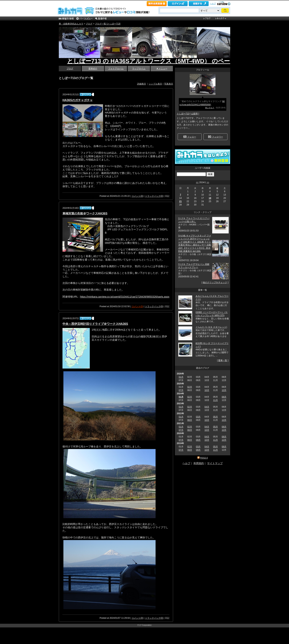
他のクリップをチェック (215, 282)
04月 (207, 407)
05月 (215, 417)
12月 (224, 390)
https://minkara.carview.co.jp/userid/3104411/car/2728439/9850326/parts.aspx (125, 297)
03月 (198, 417)
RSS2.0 (204, 458)
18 (210, 198)
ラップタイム (139, 69)
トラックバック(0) (154, 196)
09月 (198, 440)
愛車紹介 (93, 69)
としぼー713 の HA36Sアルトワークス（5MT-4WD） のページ (152, 61)
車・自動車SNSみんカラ (71, 24)
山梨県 (194, 114)
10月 (207, 390)
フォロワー (215, 137)
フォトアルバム (116, 69)
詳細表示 (142, 84)
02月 (190, 387)
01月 (181, 377)
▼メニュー (162, 69)
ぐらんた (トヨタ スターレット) (211, 327)
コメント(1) (137, 306)
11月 (215, 400)
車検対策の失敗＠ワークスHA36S (85, 213)
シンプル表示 (155, 84)
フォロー (190, 137)
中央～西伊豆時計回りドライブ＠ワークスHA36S (95, 324)
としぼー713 (183, 114)
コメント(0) (137, 196)
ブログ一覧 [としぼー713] (108, 24)
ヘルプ (213, 4)
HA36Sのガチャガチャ (78, 100)
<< (197, 182)
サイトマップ (215, 463)
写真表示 (169, 84)
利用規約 (199, 463)
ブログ (89, 24)
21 (180, 201)
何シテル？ (210, 108)
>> (208, 182)
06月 (224, 397)
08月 (190, 420)
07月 (181, 390)
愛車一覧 (223, 360)
